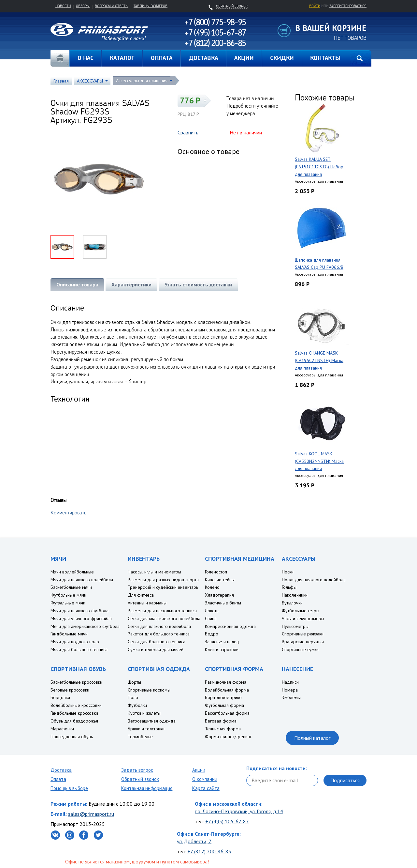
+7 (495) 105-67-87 (227, 821)
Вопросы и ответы (112, 6)
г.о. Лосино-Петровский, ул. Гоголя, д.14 (239, 811)
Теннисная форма (223, 729)
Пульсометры (295, 626)
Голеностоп (216, 572)
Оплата (58, 779)
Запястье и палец (222, 642)
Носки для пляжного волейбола (314, 580)
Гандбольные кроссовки (74, 713)
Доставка (61, 770)
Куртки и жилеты (144, 713)
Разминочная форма (226, 682)
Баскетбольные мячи (71, 587)
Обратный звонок (140, 779)
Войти (315, 6)
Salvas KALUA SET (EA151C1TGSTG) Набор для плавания (319, 167)
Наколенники (295, 595)
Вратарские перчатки (303, 642)
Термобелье (140, 737)
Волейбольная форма (227, 690)
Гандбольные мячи (69, 634)
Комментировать (69, 512)
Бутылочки (292, 603)
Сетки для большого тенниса (157, 642)
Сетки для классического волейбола (164, 618)
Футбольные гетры (301, 611)
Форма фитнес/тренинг (228, 737)
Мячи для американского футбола (85, 626)
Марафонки (62, 729)
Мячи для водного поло (75, 642)
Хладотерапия (219, 595)
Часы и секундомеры (303, 618)
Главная (60, 58)
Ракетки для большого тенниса (159, 634)
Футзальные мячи (68, 603)
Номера (290, 690)
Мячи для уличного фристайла (81, 618)
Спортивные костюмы (149, 690)
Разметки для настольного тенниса (162, 611)
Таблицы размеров (151, 6)
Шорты (134, 682)
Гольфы (289, 587)
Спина (211, 618)
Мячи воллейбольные (72, 572)
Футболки (137, 705)
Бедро (212, 634)
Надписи (290, 682)
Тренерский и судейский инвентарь (163, 587)
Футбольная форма (224, 705)
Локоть (212, 611)
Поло (133, 697)
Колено (212, 587)
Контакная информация (147, 788)
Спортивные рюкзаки (303, 634)
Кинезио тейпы (220, 580)
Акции (199, 770)
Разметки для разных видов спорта (163, 580)
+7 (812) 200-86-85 (209, 851)
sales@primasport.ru (91, 814)
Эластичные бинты (223, 603)
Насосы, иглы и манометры (154, 572)
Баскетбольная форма (227, 713)
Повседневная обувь (72, 737)
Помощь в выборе (69, 788)
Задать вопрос (137, 770)
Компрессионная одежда (230, 626)
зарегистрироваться (348, 6)
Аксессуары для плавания (142, 81)
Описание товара (77, 284)
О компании (205, 779)
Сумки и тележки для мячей (156, 649)
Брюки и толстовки (146, 729)
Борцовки (60, 697)
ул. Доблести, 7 (194, 841)
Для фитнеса (141, 595)
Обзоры (83, 6)
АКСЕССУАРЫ (90, 81)
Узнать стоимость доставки (198, 284)
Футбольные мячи (68, 595)
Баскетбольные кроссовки (76, 682)
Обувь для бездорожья (74, 721)
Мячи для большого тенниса (79, 649)
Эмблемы (291, 697)
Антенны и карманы (147, 603)
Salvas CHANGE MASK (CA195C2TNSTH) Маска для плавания (319, 360)
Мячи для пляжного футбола (79, 611)
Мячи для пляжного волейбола (82, 580)
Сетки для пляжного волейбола (159, 626)
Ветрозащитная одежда (152, 721)
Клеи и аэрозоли (222, 649)
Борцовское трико (223, 697)
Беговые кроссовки (70, 690)
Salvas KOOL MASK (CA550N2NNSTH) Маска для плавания (319, 461)
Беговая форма (221, 721)
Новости (63, 6)
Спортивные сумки (300, 649)
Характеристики (131, 284)
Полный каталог (312, 738)
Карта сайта (206, 788)
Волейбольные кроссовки (76, 705)
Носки (288, 572)
